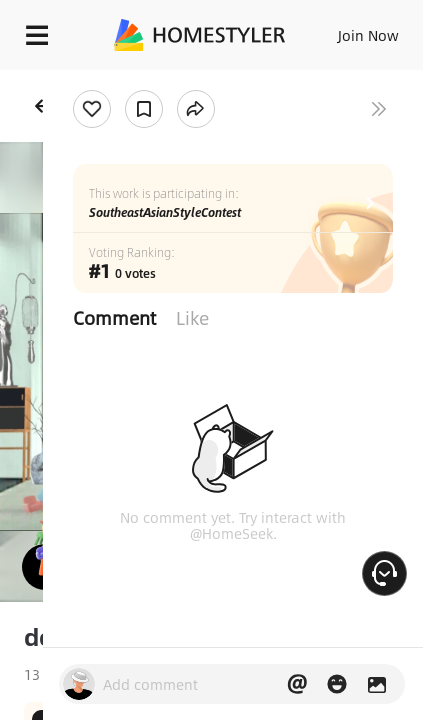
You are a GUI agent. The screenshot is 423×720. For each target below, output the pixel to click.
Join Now (368, 35)
